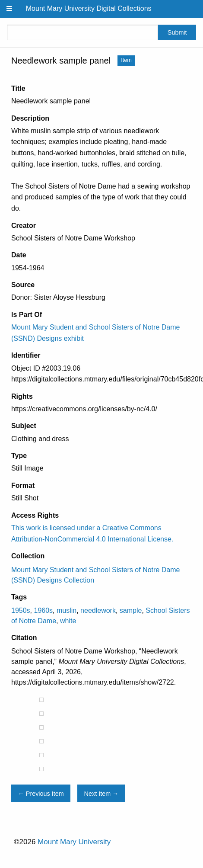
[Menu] (10, 9)
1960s (43, 610)
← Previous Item (41, 794)
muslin (67, 610)
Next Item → (101, 794)
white (68, 621)
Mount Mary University (74, 842)
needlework (98, 610)
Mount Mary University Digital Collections (89, 8)
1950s (21, 610)
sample (131, 610)
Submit (177, 32)
